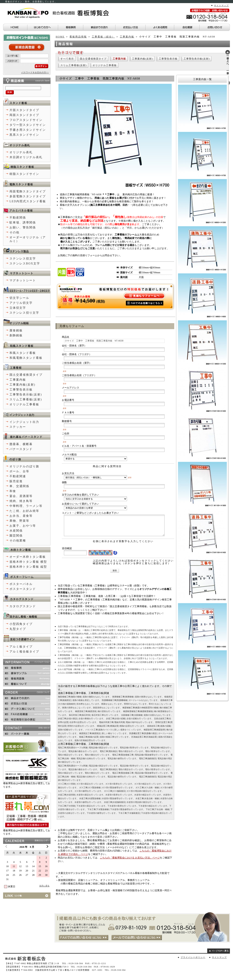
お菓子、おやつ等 (23, 526)
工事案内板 (127, 37)
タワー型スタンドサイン (28, 125)
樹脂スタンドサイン (24, 174)
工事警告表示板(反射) (197, 59)
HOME (60, 37)
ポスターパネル (21, 584)
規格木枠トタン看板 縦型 (28, 567)
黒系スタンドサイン (24, 135)
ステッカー (18, 427)
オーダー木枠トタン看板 (28, 557)
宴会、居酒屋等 (21, 496)
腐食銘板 (16, 330)
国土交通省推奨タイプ (93, 59)
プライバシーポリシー (193, 957)
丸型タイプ (18, 629)
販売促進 (16, 481)
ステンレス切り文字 (24, 313)
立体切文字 (18, 308)
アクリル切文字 (21, 303)
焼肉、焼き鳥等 (21, 501)
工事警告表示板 (168, 59)
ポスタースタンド (23, 589)
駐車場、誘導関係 (23, 223)
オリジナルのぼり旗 (24, 466)
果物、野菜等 (19, 521)
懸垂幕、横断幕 (21, 444)
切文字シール (19, 298)
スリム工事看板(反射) (74, 65)
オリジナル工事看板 (105, 65)
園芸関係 (16, 536)
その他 (14, 232)
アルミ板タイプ (21, 647)
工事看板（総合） (103, 37)
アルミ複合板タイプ (24, 652)
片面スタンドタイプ (24, 110)
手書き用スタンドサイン (28, 130)
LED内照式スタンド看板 (28, 201)
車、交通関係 (19, 486)
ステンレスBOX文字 (25, 264)
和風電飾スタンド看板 (26, 358)
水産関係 (16, 531)
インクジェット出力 (24, 422)
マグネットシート (23, 280)
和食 (13, 491)
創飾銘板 (16, 335)
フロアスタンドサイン (26, 120)
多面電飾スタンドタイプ (28, 196)
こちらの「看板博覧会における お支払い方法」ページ (130, 858)
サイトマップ (221, 5)
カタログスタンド (23, 606)
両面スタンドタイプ (24, 115)
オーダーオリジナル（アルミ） (28, 239)
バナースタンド (21, 449)
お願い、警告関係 (23, 227)
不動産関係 (18, 218)
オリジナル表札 (21, 152)
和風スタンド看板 (23, 353)
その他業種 (18, 541)
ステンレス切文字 (23, 259)
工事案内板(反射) (142, 59)
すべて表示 (67, 59)
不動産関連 (18, 476)
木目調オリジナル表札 (26, 157)
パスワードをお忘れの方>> (35, 72)
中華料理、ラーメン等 (26, 506)
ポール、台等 (19, 471)
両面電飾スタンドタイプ (28, 191)
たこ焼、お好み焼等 (24, 511)
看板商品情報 (78, 37)
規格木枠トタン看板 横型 (28, 562)
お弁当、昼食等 (21, 516)
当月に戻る (44, 886)
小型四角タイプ (21, 624)
